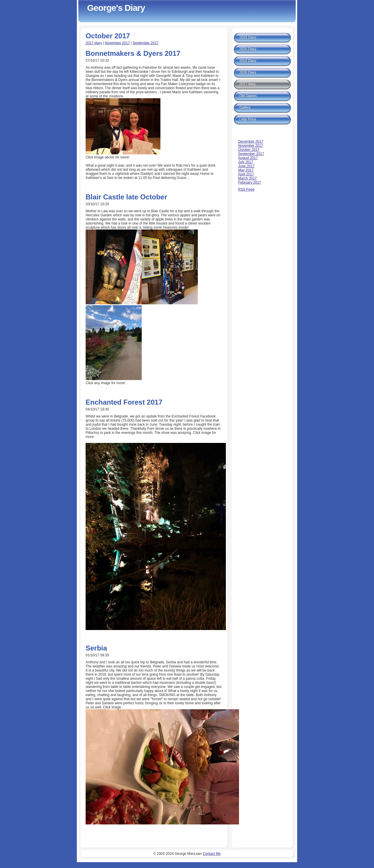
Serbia (96, 648)
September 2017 (146, 43)
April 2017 (246, 174)
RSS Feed (246, 189)
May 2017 (246, 170)
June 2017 (246, 166)
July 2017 (246, 162)
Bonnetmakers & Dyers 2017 (133, 53)
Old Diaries (248, 96)
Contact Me (212, 854)
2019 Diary (248, 61)
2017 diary (94, 43)
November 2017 (117, 43)
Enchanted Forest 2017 (124, 402)
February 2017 (250, 182)
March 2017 (247, 178)
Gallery (245, 108)
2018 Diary (248, 73)
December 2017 (251, 141)
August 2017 (248, 158)
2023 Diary (248, 37)
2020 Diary (248, 49)
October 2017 (249, 150)
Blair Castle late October (126, 197)
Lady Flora (248, 119)
